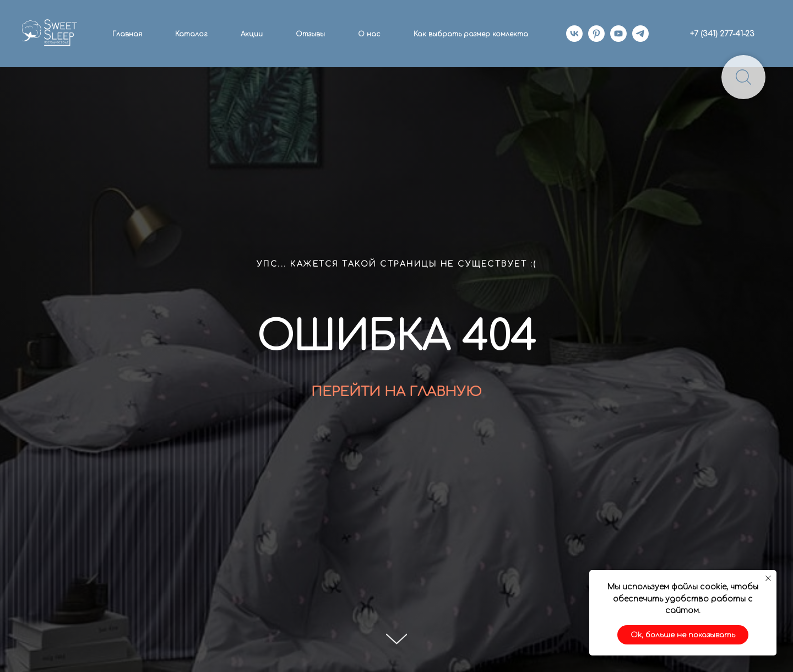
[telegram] (640, 34)
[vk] (574, 34)
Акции (252, 34)
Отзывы (310, 34)
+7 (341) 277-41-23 (722, 34)
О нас (369, 34)
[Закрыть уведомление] (768, 578)
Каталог (191, 34)
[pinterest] (596, 34)
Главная (127, 34)
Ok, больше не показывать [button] (683, 635)
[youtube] (618, 34)
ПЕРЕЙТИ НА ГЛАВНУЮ (397, 392)
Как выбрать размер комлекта (471, 34)
